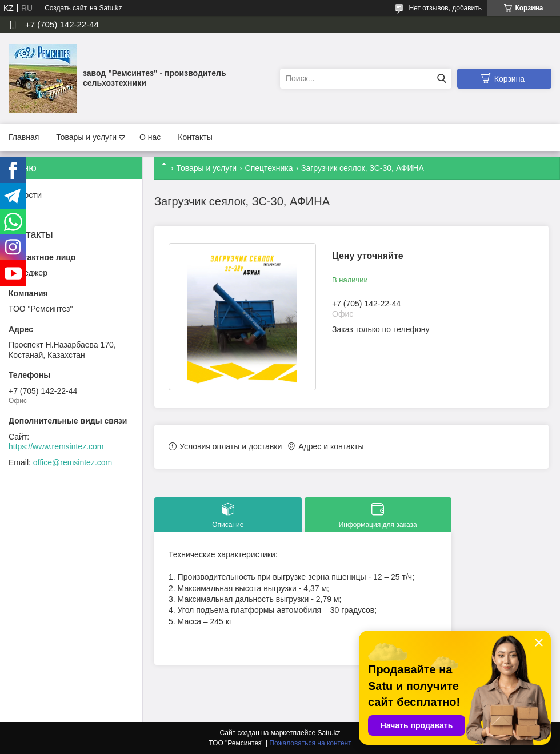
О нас (150, 137)
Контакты (195, 137)
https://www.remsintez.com (56, 446)
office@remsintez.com (73, 462)
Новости (25, 195)
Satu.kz (329, 733)
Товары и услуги (86, 137)
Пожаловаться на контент (310, 743)
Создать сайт (66, 8)
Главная (24, 137)
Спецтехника (269, 168)
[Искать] (441, 79)
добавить (467, 8)
